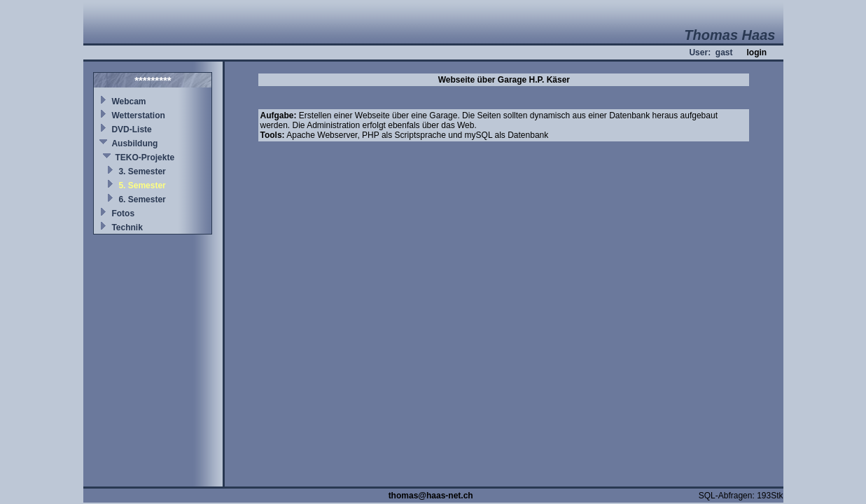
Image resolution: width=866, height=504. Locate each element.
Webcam (128, 101)
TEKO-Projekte (145, 157)
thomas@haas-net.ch (431, 496)
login (756, 52)
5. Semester (142, 185)
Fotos (123, 213)
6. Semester (142, 199)
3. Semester (142, 171)
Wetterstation (138, 115)
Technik (127, 227)
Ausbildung (134, 143)
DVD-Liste (131, 129)
